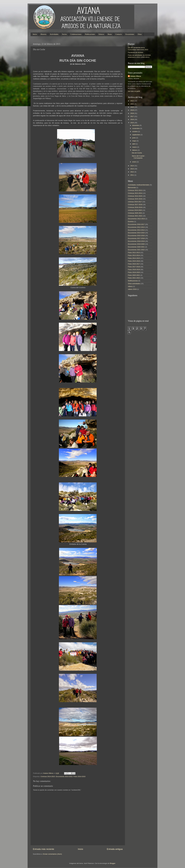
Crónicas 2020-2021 (135, 213)
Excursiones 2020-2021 (136, 247)
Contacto (119, 34)
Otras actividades (134, 284)
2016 (132, 119)
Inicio (35, 34)
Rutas (110, 34)
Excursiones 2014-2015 (64, 777)
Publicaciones (90, 34)
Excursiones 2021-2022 (136, 250)
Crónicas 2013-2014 (135, 193)
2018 (132, 113)
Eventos (131, 222)
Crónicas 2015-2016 (135, 199)
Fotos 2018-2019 (134, 270)
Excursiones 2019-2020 (136, 244)
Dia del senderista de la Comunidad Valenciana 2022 (138, 49)
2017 (132, 116)
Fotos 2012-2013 (134, 253)
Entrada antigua (115, 849)
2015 (132, 123)
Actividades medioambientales (139, 185)
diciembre (136, 125)
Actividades (54, 34)
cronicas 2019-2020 (135, 210)
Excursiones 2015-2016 (136, 236)
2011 (132, 175)
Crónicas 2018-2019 (135, 207)
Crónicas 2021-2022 (135, 216)
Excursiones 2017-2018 (136, 238)
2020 (132, 107)
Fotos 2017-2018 (134, 267)
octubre (135, 131)
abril (134, 144)
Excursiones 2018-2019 (136, 241)
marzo (135, 147)
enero (135, 162)
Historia (43, 34)
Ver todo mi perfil (134, 91)
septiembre (136, 135)
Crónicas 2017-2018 (135, 205)
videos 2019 (132, 289)
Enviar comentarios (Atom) (53, 854)
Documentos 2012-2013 (136, 219)
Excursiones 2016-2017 (136, 224)
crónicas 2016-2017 (135, 202)
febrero (135, 150)
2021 (132, 104)
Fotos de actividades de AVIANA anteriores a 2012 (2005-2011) (139, 56)
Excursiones (130, 34)
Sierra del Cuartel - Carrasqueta (139, 157)
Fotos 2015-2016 (134, 261)
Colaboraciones (76, 34)
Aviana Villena (48, 773)
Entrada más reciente (44, 849)
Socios (64, 34)
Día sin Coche (137, 153)
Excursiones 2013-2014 (136, 230)
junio (134, 138)
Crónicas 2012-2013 (135, 190)
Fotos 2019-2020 (134, 272)
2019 (132, 110)
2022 (132, 101)
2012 (132, 172)
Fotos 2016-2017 (134, 264)
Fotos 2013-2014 (134, 255)
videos (130, 286)
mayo (134, 141)
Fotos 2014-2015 (79, 777)
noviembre (136, 128)
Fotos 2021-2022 (134, 278)
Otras (140, 34)
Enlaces (101, 34)
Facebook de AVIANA (136, 52)
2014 (132, 166)
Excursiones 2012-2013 (136, 227)
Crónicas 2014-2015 (48, 777)
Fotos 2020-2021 (134, 275)
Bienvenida (132, 188)
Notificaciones (133, 281)
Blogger (113, 863)
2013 (132, 169)
